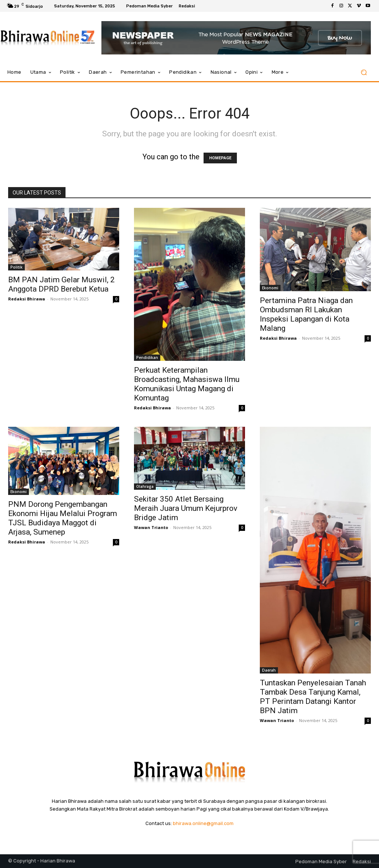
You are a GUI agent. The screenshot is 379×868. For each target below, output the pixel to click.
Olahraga (145, 486)
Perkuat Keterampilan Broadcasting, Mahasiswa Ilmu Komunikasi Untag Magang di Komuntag (187, 384)
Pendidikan (147, 357)
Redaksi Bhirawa (27, 299)
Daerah (269, 670)
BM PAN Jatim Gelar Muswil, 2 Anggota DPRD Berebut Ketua (61, 284)
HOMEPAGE (220, 158)
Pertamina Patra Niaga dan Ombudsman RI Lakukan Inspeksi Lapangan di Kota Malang (306, 314)
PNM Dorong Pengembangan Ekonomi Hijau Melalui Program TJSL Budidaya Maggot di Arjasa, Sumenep (63, 518)
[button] (364, 72)
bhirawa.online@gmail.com (203, 823)
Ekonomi (270, 288)
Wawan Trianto (151, 527)
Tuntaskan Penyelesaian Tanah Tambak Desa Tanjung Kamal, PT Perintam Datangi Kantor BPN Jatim (313, 697)
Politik (16, 267)
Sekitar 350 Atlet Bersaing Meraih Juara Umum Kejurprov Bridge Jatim (186, 508)
